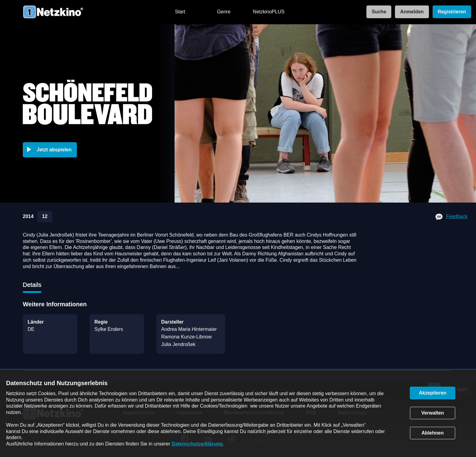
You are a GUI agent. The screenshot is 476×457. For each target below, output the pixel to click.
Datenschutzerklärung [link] (197, 444)
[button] (51, 150)
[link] (377, 12)
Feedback (457, 216)
